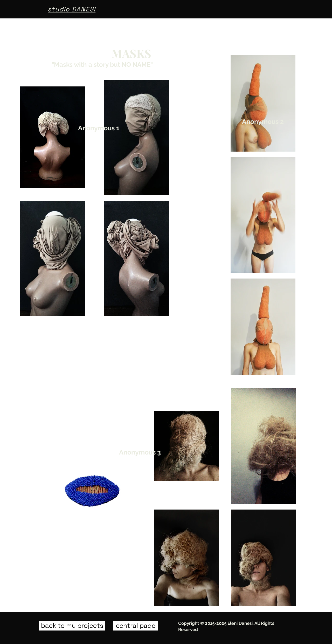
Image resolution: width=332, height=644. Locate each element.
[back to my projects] (72, 626)
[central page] (136, 626)
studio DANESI (72, 9)
